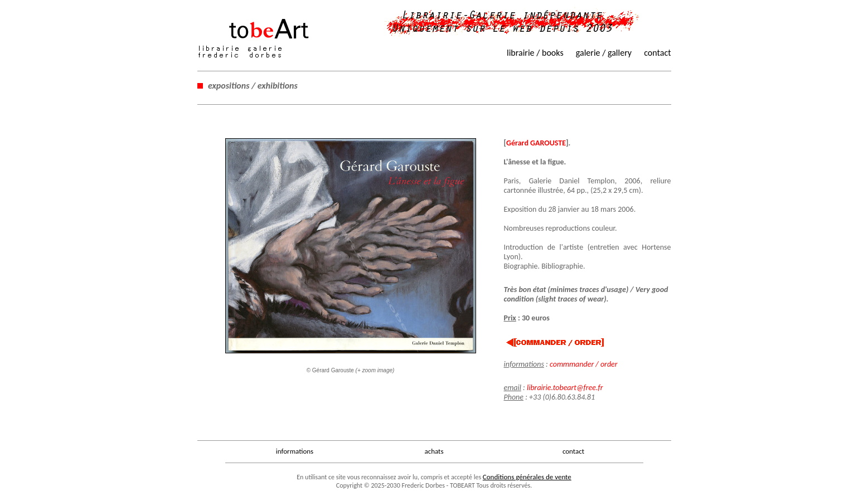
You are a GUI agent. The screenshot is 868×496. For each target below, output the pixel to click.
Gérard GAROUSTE (536, 143)
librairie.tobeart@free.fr (565, 388)
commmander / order (584, 364)
